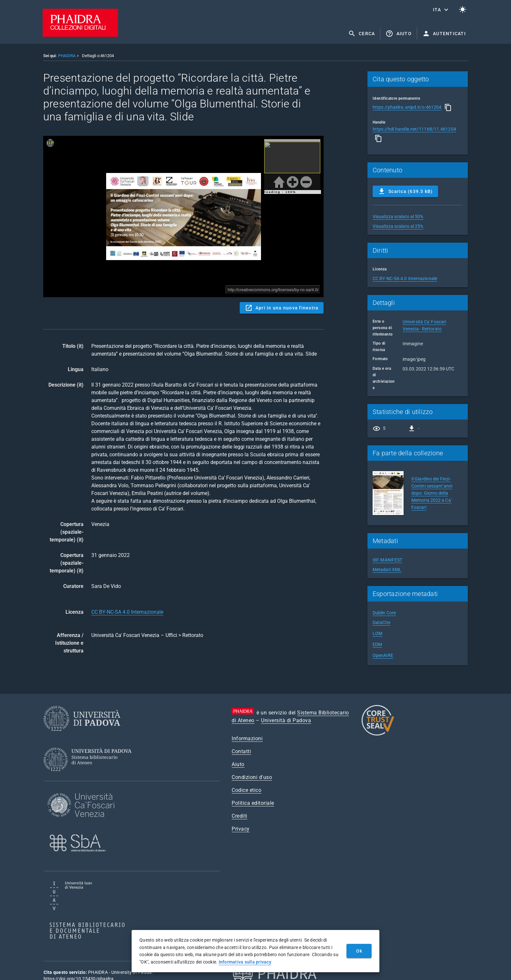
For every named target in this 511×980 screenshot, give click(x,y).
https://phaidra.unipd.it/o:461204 (407, 107)
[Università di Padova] (82, 736)
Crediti (240, 816)
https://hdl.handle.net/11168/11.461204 (414, 129)
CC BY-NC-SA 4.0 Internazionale (127, 612)
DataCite (381, 622)
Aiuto (238, 764)
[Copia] (448, 107)
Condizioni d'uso (252, 777)
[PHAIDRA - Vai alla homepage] (80, 35)
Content (183, 217)
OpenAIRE (383, 655)
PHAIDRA (67, 56)
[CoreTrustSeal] (378, 735)
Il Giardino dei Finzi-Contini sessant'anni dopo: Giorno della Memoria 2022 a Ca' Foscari (432, 493)
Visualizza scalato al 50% (398, 217)
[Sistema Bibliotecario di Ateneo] (90, 777)
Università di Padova (286, 720)
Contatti (241, 751)
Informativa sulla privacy (245, 962)
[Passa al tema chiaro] (463, 10)
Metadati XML (387, 570)
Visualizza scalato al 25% (398, 226)
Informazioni (247, 738)
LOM (377, 633)
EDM (377, 644)
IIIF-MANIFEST (387, 560)
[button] (441, 10)
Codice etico (246, 790)
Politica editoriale (253, 803)
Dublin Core (384, 613)
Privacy (241, 829)
